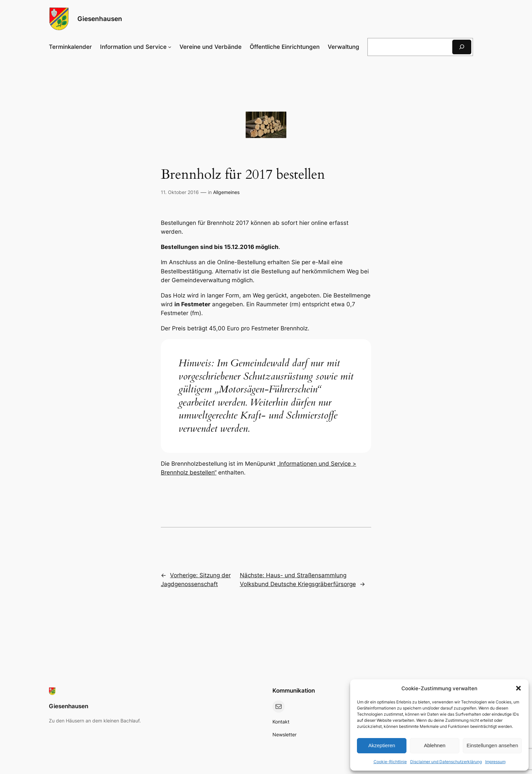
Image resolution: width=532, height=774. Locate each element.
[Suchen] (462, 47)
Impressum (495, 762)
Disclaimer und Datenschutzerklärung (446, 762)
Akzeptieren (382, 745)
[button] (518, 688)
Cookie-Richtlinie (390, 762)
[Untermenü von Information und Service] (136, 47)
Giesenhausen (100, 19)
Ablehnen (434, 745)
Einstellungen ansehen (492, 745)
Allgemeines (226, 192)
